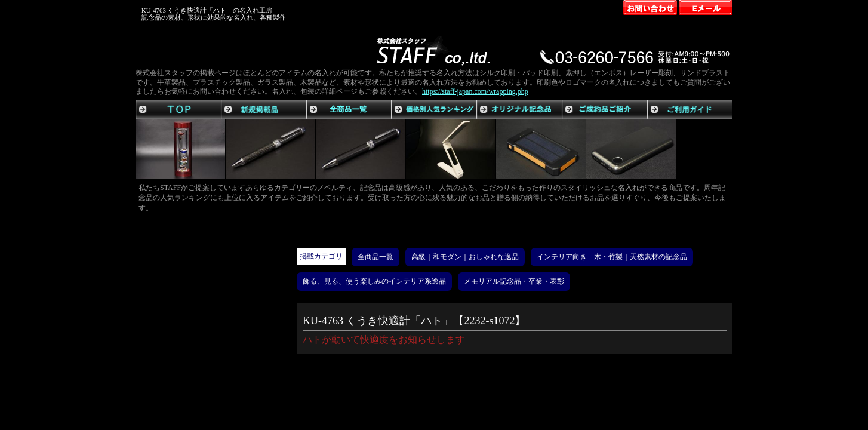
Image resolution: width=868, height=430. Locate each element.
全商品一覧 (375, 257)
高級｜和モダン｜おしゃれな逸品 (465, 257)
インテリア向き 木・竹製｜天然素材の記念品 (612, 257)
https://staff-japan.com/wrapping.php (475, 91)
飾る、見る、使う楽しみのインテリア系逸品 (374, 281)
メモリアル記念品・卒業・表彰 (514, 281)
